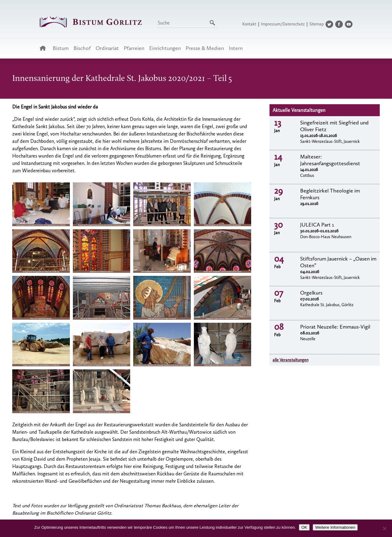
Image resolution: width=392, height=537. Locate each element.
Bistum (61, 48)
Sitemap (317, 24)
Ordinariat (107, 48)
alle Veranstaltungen (290, 360)
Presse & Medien (205, 48)
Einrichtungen (165, 48)
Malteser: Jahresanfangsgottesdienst (330, 160)
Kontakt (249, 24)
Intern (236, 48)
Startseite (45, 48)
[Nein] (384, 528)
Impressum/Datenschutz (283, 24)
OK (304, 527)
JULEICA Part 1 (317, 225)
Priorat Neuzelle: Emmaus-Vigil (335, 327)
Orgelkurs (311, 293)
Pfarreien (134, 48)
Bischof (82, 48)
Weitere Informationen (335, 527)
